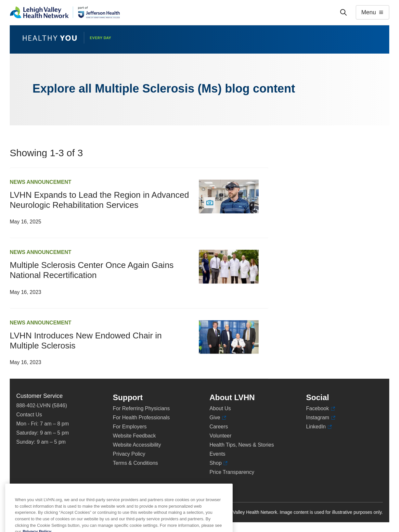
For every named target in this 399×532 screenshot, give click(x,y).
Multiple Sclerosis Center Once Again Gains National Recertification (92, 270)
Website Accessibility (137, 445)
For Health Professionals (141, 418)
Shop (219, 463)
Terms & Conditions (135, 463)
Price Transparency (232, 472)
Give (218, 418)
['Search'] (343, 12)
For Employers (130, 427)
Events (218, 454)
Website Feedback (134, 436)
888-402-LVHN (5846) (42, 405)
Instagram (321, 418)
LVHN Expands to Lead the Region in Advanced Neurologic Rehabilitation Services (99, 200)
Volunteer (221, 436)
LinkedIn (319, 427)
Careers (219, 427)
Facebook (321, 409)
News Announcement (41, 182)
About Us (220, 408)
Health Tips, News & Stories (242, 445)
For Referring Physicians (141, 408)
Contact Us (29, 415)
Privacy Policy (129, 454)
